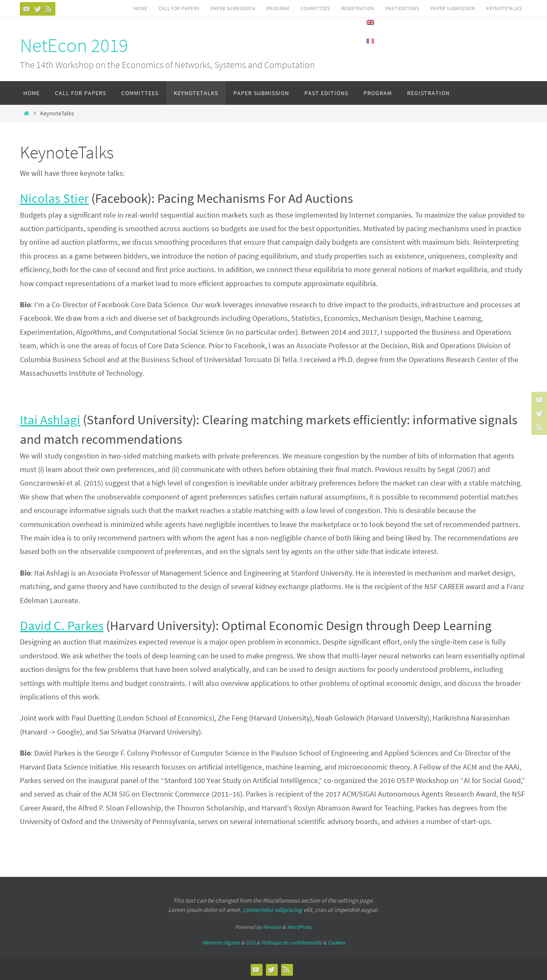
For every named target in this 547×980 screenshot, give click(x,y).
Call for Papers (179, 8)
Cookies (336, 943)
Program (278, 8)
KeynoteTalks (504, 8)
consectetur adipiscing (272, 910)
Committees (315, 8)
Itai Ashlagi (50, 419)
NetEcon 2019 (74, 45)
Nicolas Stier (54, 198)
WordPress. (300, 927)
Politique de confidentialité (291, 943)
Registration (358, 8)
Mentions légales (221, 943)
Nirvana (272, 927)
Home (141, 8)
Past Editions (402, 8)
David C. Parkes (62, 625)
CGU (250, 943)
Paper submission (233, 8)
